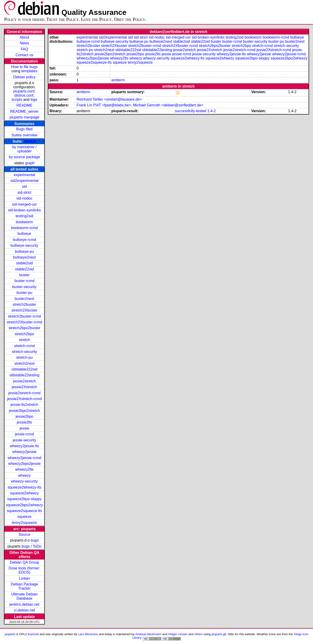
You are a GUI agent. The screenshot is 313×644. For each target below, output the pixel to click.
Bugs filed (24, 129)
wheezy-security (24, 481)
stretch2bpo (24, 334)
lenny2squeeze (24, 523)
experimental (24, 175)
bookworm (24, 222)
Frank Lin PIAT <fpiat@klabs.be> (104, 105)
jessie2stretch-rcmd (24, 393)
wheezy (24, 475)
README (24, 105)
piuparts (10, 634)
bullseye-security (24, 245)
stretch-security (24, 352)
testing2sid (24, 216)
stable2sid (24, 263)
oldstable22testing (24, 375)
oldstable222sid (24, 369)
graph (30, 163)
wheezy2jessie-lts (24, 446)
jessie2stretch (24, 381)
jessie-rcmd (24, 434)
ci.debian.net (24, 610)
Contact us (24, 55)
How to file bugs (24, 67)
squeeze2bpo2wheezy (24, 505)
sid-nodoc (24, 198)
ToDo (37, 546)
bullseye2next (24, 257)
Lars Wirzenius (88, 634)
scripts (17, 100)
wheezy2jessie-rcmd (24, 458)
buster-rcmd (24, 281)
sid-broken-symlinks (24, 210)
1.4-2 (212, 111)
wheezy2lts (24, 469)
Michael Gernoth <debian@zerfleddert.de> (168, 105)
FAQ (24, 49)
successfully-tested (191, 111)
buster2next (24, 299)
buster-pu (24, 293)
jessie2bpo (24, 416)
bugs (35, 540)
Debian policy (24, 77)
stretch (30, 141)
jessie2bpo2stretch (24, 411)
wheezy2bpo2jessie (24, 464)
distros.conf (24, 95)
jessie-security (24, 440)
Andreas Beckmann (148, 634)
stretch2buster (24, 304)
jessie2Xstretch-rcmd (24, 399)
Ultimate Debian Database (24, 596)
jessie (24, 428)
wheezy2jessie (24, 452)
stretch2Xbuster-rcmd (24, 322)
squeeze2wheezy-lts (24, 487)
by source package (24, 157)
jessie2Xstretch (24, 387)
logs (34, 100)
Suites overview (24, 135)
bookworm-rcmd (24, 228)
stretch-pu (24, 357)
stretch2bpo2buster (24, 328)
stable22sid (24, 269)
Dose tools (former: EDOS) (24, 570)
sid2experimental (24, 181)
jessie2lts (24, 422)
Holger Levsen (178, 634)
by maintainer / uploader (24, 149)
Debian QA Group (24, 562)
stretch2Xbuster (24, 310)
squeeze (24, 517)
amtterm (118, 80)
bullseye (24, 234)
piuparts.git (219, 634)
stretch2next (24, 363)
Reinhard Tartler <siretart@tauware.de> (109, 99)
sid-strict (24, 192)
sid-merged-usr (24, 204)
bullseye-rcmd (24, 240)
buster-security (24, 287)
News (24, 43)
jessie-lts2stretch (24, 405)
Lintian (24, 578)
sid (24, 186)
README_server (24, 111)
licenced (33, 634)
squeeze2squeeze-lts (24, 511)
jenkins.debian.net (24, 604)
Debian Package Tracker (24, 586)
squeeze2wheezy (24, 493)
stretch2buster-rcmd (24, 316)
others (199, 634)
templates (29, 71)
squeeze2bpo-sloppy (24, 499)
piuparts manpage (24, 117)
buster (24, 275)
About (24, 37)
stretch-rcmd (24, 346)
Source (24, 534)
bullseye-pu (24, 251)
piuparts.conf (24, 91)
